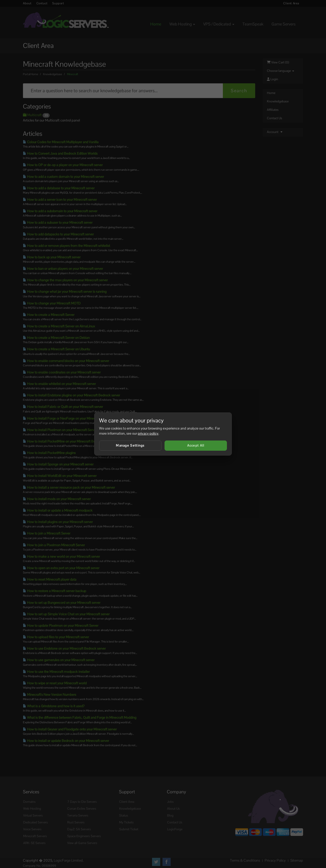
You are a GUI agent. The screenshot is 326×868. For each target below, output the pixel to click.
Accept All (196, 445)
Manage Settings (130, 445)
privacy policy (148, 433)
